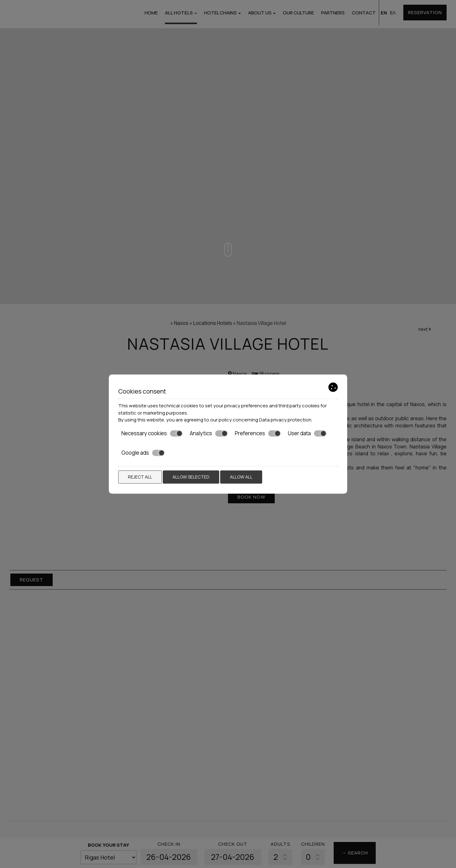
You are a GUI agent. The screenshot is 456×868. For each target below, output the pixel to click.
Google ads (143, 453)
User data (307, 433)
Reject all (140, 477)
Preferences (258, 433)
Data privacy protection (285, 420)
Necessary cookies (152, 433)
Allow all (241, 477)
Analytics (209, 433)
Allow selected (191, 477)
